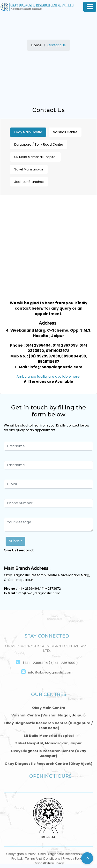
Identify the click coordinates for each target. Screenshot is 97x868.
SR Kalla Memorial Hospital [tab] (35, 157)
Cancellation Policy (49, 864)
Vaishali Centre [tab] (65, 132)
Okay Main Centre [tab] (28, 132)
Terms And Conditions (43, 859)
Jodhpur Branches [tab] (29, 182)
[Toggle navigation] (90, 7)
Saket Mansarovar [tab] (29, 169)
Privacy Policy (73, 859)
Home (36, 45)
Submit (16, 541)
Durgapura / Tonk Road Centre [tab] (39, 144)
